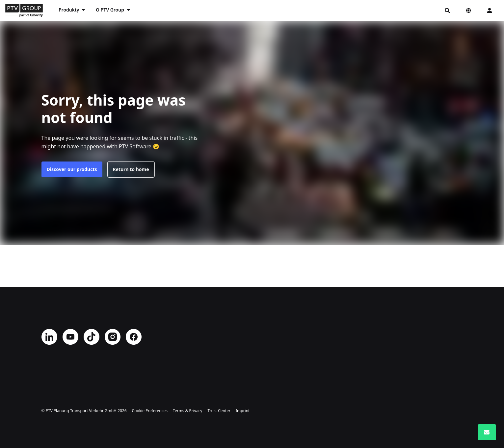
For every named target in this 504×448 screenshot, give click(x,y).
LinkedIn (49, 337)
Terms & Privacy (188, 411)
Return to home (131, 169)
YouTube (70, 337)
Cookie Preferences (150, 411)
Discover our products (72, 169)
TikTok (92, 337)
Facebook (134, 337)
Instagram (113, 337)
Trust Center (219, 411)
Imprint (243, 411)
